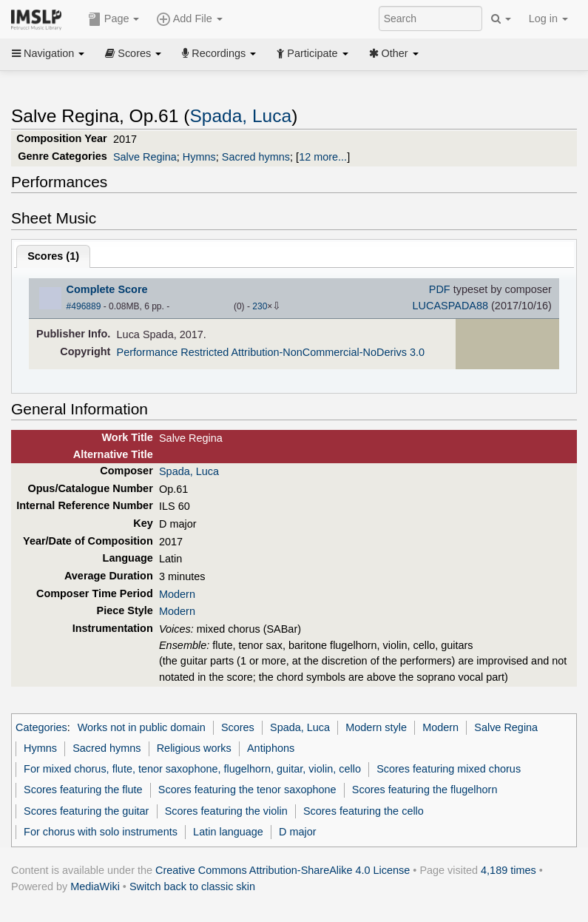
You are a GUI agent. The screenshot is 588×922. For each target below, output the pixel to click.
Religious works (194, 748)
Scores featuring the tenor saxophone (247, 790)
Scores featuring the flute (83, 790)
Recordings (219, 53)
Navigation (48, 53)
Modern (177, 594)
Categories (41, 727)
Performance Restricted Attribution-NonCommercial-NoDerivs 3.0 (271, 352)
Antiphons (271, 748)
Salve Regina (145, 157)
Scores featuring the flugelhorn (425, 790)
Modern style (376, 727)
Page (114, 19)
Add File (189, 19)
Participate (312, 53)
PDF (440, 289)
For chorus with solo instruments (101, 832)
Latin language (228, 832)
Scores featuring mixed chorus (449, 769)
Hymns (199, 157)
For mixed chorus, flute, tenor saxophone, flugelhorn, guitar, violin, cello (192, 769)
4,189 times (508, 870)
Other (394, 53)
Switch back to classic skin (192, 886)
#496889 (84, 306)
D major (298, 832)
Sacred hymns (256, 157)
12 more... (323, 157)
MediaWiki (95, 886)
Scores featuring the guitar (86, 811)
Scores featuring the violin (226, 811)
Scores (133, 53)
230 (260, 306)
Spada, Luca (240, 116)
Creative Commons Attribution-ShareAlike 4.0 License (283, 870)
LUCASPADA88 (450, 306)
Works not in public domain (142, 727)
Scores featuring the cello (364, 811)
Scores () (53, 256)
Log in (548, 18)
